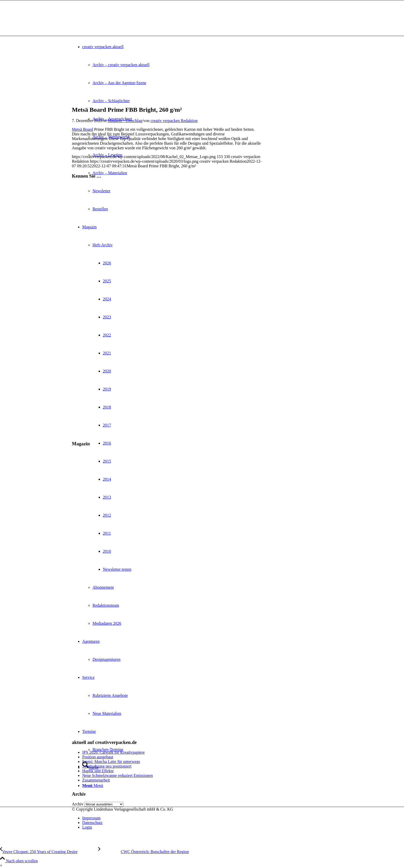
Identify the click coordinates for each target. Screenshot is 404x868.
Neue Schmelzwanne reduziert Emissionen (117, 775)
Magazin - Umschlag (125, 121)
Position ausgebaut (98, 757)
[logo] (111, 25)
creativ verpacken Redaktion (174, 121)
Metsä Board (82, 129)
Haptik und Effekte (98, 771)
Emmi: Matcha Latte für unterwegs (111, 762)
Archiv (78, 804)
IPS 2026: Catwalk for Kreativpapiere (113, 752)
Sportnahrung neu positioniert (107, 766)
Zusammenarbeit (96, 780)
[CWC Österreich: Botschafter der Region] (144, 852)
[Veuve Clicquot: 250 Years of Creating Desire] (49, 852)
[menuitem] (207, 818)
